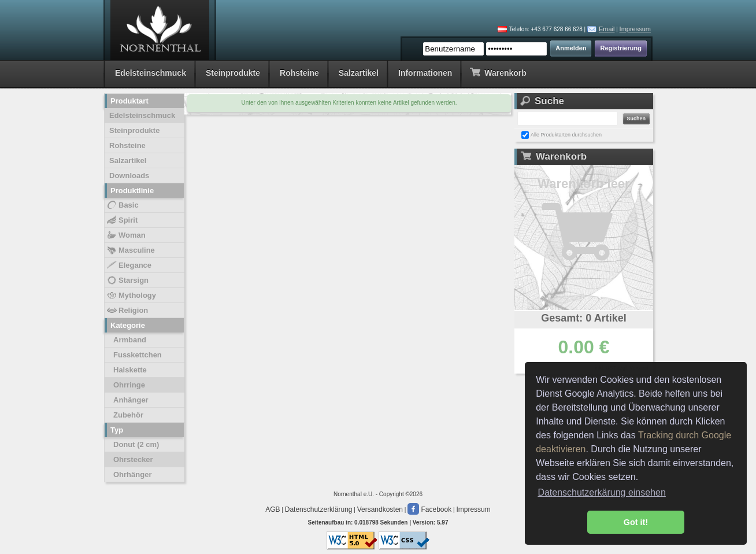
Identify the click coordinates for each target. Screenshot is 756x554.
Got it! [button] (636, 522)
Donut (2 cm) (136, 444)
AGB (273, 509)
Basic (122, 205)
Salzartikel (359, 73)
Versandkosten (380, 509)
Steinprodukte (233, 73)
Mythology (131, 296)
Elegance (129, 265)
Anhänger (131, 400)
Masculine (130, 250)
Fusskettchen (138, 355)
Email (607, 29)
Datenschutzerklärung (319, 509)
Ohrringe (129, 385)
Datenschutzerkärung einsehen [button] (601, 492)
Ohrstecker (133, 459)
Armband (130, 340)
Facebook (429, 509)
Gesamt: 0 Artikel (583, 318)
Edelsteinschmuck (151, 73)
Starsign (127, 280)
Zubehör (128, 415)
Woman (126, 235)
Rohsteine (299, 73)
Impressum (635, 29)
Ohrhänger (132, 474)
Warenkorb (498, 72)
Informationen (425, 73)
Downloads (129, 176)
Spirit (122, 220)
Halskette (130, 370)
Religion (127, 311)
